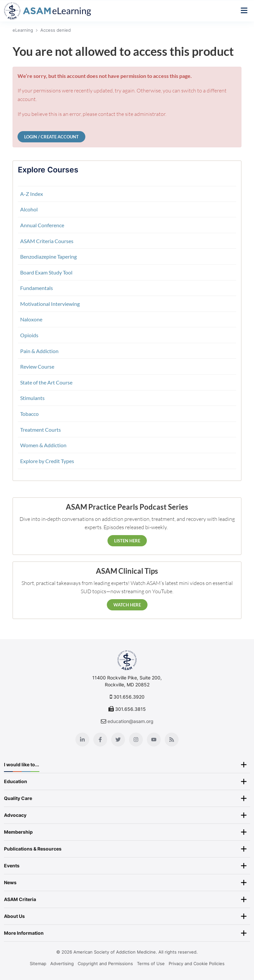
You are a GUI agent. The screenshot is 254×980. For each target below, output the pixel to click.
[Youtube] (154, 740)
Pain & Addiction (39, 351)
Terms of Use (151, 963)
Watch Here (127, 605)
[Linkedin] (82, 740)
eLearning (23, 30)
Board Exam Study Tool (46, 272)
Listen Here (127, 541)
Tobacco (29, 414)
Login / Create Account (51, 137)
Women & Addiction (43, 445)
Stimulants (32, 398)
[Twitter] (118, 740)
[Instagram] (136, 740)
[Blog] (172, 740)
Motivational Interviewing (50, 304)
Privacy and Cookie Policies (197, 963)
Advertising (62, 963)
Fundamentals (37, 288)
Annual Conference (42, 225)
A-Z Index (32, 194)
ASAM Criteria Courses (47, 241)
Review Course (37, 366)
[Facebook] (100, 740)
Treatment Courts (41, 430)
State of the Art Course (46, 382)
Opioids (29, 335)
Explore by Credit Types (47, 461)
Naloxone (31, 319)
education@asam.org (130, 721)
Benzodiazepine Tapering (48, 256)
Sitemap (38, 963)
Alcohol (29, 209)
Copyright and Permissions (105, 963)
